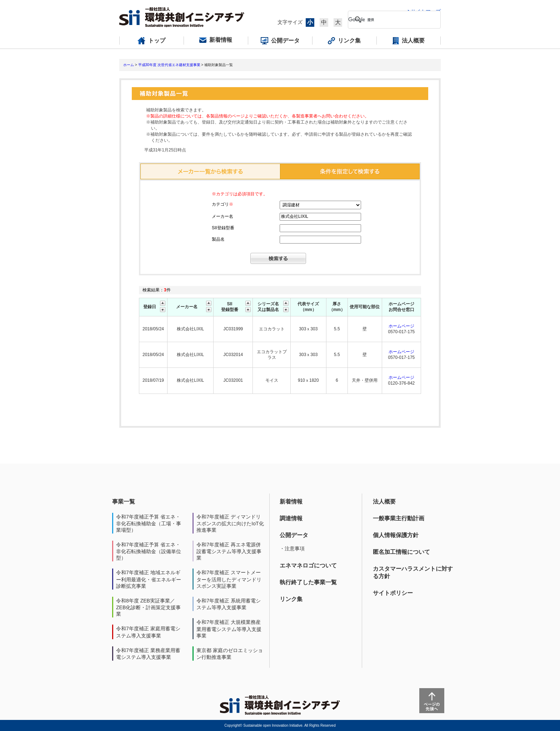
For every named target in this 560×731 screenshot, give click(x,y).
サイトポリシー (393, 593)
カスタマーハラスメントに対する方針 (413, 572)
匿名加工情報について (401, 552)
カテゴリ (222, 204)
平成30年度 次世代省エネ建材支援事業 (169, 65)
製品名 (218, 239)
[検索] (389, 20)
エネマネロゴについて (308, 565)
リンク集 (291, 599)
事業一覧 (124, 502)
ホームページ (401, 326)
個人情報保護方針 (396, 535)
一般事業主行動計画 (399, 518)
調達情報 (291, 518)
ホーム (129, 65)
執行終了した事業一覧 (308, 582)
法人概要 (384, 502)
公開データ (294, 535)
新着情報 (291, 502)
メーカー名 (222, 216)
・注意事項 (292, 549)
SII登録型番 (223, 228)
